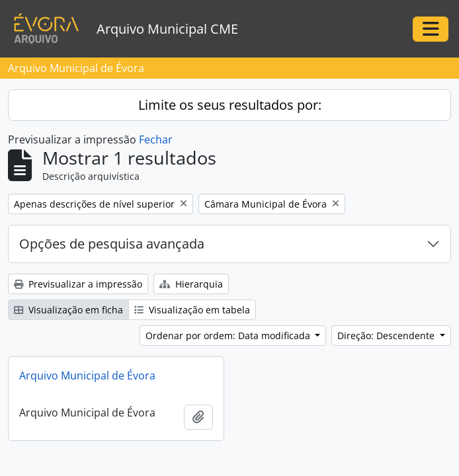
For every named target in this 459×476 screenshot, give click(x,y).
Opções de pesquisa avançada (112, 244)
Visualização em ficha (68, 310)
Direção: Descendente (387, 336)
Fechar (156, 139)
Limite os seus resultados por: (230, 105)
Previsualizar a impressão (78, 284)
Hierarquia (191, 284)
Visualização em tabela (192, 310)
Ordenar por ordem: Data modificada (229, 336)
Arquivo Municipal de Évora (87, 376)
